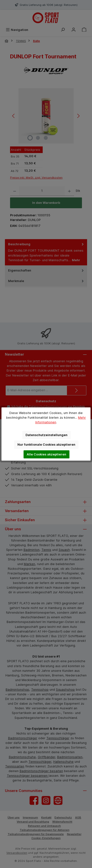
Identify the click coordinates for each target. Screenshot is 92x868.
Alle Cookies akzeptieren (46, 454)
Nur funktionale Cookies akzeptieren (46, 445)
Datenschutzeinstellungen (46, 435)
